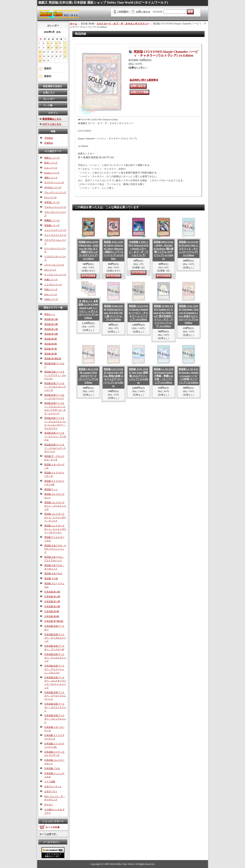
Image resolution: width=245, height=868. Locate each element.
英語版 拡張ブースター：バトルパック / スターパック (55, 448)
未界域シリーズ (52, 202)
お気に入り (49, 93)
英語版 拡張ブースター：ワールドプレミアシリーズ (55, 387)
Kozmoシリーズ (52, 173)
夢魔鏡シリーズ (52, 220)
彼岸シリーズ (51, 163)
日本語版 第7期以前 (54, 621)
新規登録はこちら (52, 119)
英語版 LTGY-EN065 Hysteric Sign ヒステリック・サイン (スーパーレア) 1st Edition (188, 249)
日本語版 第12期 (52, 596)
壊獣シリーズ (51, 178)
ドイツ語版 (50, 781)
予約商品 (49, 138)
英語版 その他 (51, 578)
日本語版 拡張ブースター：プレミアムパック (55, 719)
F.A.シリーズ (51, 197)
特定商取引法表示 (52, 86)
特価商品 (49, 143)
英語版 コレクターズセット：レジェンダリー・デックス (55, 517)
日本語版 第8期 (52, 616)
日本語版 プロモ (52, 768)
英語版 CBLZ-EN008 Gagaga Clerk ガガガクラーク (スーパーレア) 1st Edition (88, 376)
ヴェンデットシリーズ (55, 192)
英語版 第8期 (51, 344)
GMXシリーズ (51, 299)
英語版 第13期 (51, 319)
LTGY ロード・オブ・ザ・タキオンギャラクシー (123, 24)
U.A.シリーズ (51, 168)
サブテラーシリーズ (54, 182)
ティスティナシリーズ (55, 275)
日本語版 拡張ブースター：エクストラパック (55, 707)
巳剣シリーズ (51, 289)
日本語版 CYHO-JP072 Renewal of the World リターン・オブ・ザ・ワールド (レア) (138, 249)
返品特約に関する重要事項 (144, 80)
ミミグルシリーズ (53, 284)
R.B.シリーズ (51, 294)
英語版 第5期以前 (53, 358)
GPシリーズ (50, 270)
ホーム (74, 24)
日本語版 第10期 (52, 606)
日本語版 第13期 (52, 592)
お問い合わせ (143, 12)
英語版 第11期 (51, 329)
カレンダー (49, 99)
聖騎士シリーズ (52, 158)
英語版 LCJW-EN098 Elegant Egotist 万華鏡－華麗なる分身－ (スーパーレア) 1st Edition (164, 376)
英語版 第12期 (51, 324)
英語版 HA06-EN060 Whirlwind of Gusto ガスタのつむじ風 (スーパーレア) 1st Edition (113, 313)
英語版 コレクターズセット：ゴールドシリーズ (55, 506)
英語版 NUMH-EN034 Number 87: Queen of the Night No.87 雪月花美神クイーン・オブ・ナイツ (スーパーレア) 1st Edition (163, 316)
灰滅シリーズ (51, 279)
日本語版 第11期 (52, 601)
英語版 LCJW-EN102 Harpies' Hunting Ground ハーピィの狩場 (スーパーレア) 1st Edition (189, 376)
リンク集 (48, 105)
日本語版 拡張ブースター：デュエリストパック (55, 658)
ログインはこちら (52, 124)
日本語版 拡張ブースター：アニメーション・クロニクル (54, 669)
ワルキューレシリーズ (55, 207)
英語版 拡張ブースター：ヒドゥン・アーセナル (55, 436)
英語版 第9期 (51, 339)
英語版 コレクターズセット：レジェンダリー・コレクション (55, 529)
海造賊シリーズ (52, 225)
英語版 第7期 (51, 349)
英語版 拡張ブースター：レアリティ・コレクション (55, 375)
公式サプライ (51, 791)
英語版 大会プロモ (53, 573)
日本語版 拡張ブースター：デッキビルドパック (55, 638)
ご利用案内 (123, 12)
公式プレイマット (53, 786)
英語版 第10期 (51, 334)
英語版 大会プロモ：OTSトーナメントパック (55, 549)
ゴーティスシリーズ (54, 265)
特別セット (50, 314)
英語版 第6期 (51, 354)
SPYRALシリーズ (53, 187)
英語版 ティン (51, 489)
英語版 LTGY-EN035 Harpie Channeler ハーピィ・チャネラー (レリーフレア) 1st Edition (138, 313)
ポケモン (49, 804)
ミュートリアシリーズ (55, 230)
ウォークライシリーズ (55, 235)
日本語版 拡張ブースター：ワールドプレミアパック (55, 696)
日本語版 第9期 (52, 611)
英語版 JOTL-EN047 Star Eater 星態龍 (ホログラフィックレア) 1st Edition (138, 376)
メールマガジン (51, 842)
